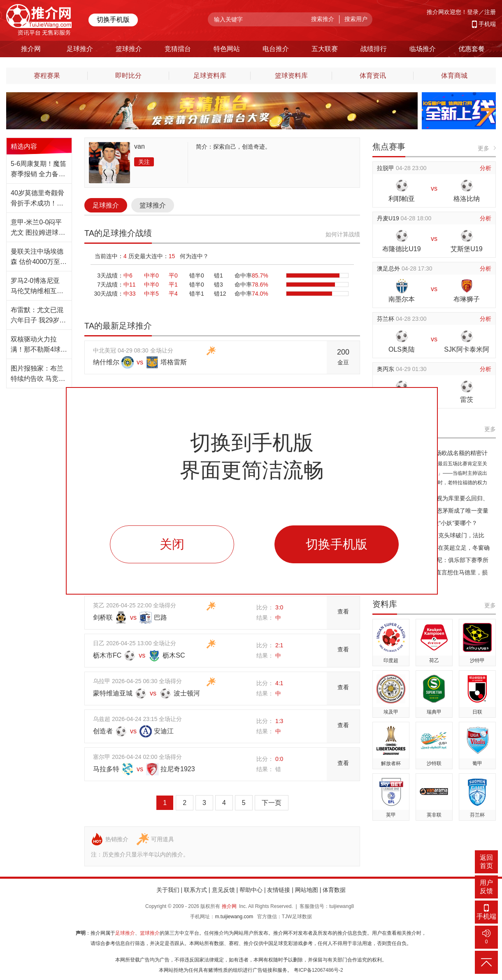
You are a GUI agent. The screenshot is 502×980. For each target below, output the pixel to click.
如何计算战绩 (343, 234)
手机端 (487, 24)
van (139, 146)
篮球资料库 (291, 76)
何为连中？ (194, 256)
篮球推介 (153, 205)
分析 (486, 168)
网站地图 (307, 890)
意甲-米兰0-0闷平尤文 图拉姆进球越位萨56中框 (38, 228)
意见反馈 (223, 890)
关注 (144, 162)
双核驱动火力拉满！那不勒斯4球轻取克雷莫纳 (39, 345)
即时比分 (128, 76)
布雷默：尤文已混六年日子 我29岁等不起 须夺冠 (38, 316)
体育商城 (454, 76)
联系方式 (195, 890)
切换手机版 (113, 20)
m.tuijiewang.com (234, 917)
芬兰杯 (386, 319)
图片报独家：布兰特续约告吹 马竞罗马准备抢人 (38, 374)
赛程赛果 (47, 76)
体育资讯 (373, 76)
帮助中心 (251, 890)
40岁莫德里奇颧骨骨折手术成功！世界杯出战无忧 (37, 199)
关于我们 (168, 890)
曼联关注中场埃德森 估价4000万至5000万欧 (37, 257)
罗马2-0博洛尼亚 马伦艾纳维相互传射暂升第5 (37, 287)
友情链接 (279, 890)
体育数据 (334, 890)
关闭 (172, 544)
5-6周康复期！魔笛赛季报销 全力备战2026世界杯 (38, 170)
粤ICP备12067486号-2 (318, 970)
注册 (490, 12)
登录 (473, 12)
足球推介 (106, 205)
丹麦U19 (389, 218)
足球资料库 (210, 76)
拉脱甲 (386, 168)
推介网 (229, 906)
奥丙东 (386, 369)
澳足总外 (389, 268)
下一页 (272, 803)
